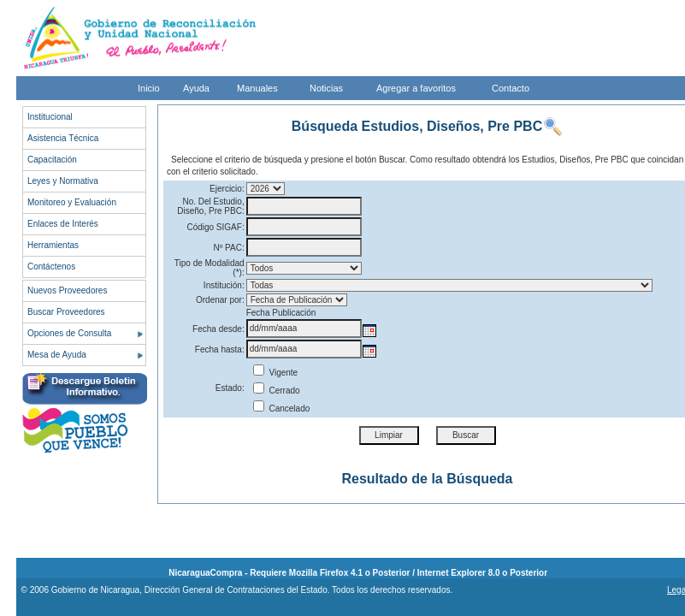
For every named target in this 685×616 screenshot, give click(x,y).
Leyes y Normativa (63, 181)
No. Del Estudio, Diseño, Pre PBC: (210, 206)
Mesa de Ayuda (57, 355)
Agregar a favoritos (416, 88)
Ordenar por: (220, 300)
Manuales (257, 88)
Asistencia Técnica (63, 138)
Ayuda (196, 88)
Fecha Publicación (281, 313)
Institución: (224, 285)
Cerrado (277, 391)
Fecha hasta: (220, 349)
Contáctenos (51, 267)
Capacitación (52, 160)
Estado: (230, 388)
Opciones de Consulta (69, 333)
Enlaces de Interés (63, 224)
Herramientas (53, 245)
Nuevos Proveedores (67, 290)
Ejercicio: (227, 189)
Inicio (149, 88)
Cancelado (282, 409)
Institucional (50, 117)
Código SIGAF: (215, 227)
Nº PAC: (228, 248)
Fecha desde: (218, 329)
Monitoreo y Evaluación (72, 202)
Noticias (326, 88)
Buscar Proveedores (66, 312)
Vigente (276, 373)
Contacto (511, 88)
